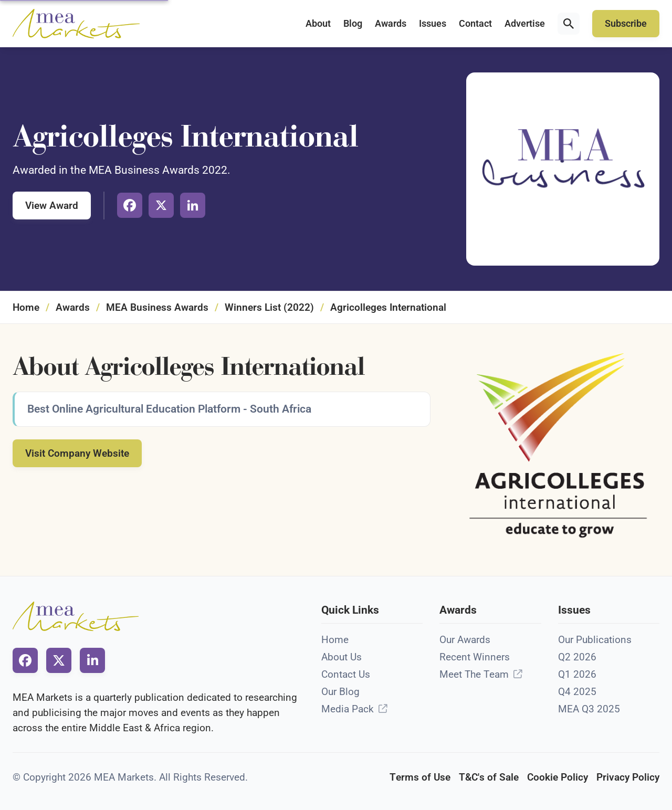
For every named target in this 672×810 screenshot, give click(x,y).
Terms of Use (420, 777)
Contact (475, 24)
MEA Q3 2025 (589, 709)
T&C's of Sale (489, 777)
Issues (433, 24)
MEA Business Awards (157, 307)
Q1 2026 (577, 674)
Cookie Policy (558, 777)
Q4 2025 (577, 692)
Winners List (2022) (269, 307)
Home (26, 307)
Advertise (525, 24)
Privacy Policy (628, 777)
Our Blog (340, 692)
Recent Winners (475, 657)
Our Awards (465, 640)
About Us (342, 657)
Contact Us (346, 674)
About (318, 24)
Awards (391, 24)
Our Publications (595, 640)
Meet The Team (474, 674)
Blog (353, 24)
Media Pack (348, 709)
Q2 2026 (577, 657)
